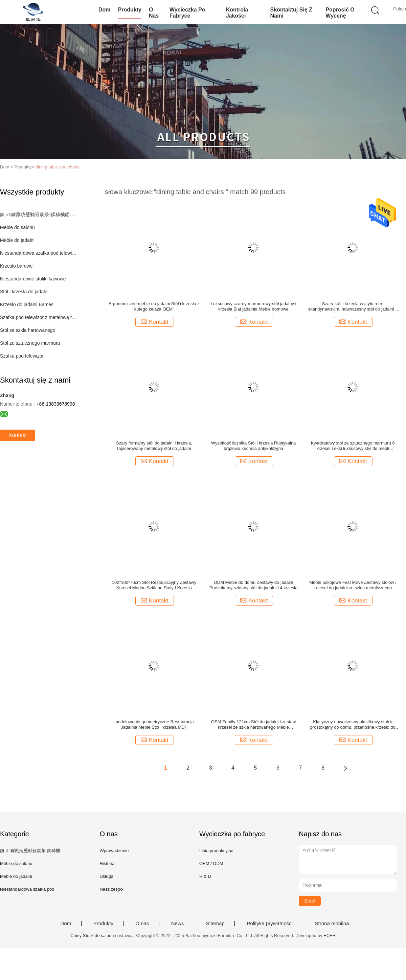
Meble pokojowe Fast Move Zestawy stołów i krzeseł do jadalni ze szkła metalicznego (353, 585)
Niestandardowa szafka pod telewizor (38, 253)
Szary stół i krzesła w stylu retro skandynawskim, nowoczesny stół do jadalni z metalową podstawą (353, 306)
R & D (205, 876)
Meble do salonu (17, 227)
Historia (107, 863)
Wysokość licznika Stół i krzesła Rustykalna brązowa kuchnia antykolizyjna (254, 446)
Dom (105, 10)
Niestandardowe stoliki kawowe (33, 279)
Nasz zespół (111, 889)
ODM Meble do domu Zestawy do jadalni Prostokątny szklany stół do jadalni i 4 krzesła (254, 585)
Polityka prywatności (270, 924)
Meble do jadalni (17, 240)
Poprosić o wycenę (340, 13)
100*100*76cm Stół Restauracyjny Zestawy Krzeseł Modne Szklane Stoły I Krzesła (154, 585)
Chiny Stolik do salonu (92, 936)
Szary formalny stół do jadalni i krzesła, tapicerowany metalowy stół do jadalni (154, 446)
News (178, 924)
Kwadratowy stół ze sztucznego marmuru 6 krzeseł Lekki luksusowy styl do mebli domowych (353, 446)
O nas (154, 13)
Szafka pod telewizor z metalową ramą (38, 317)
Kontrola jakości (237, 13)
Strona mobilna (332, 924)
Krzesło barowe (16, 266)
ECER (330, 936)
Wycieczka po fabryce (187, 13)
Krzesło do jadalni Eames (27, 304)
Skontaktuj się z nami (291, 13)
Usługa (106, 876)
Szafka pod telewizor (22, 356)
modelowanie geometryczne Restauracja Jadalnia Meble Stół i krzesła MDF (154, 724)
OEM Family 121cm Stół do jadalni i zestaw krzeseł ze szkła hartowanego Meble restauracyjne (253, 725)
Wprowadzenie (114, 851)
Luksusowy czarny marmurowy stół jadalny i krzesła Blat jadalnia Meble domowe (254, 306)
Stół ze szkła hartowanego (28, 330)
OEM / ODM (211, 863)
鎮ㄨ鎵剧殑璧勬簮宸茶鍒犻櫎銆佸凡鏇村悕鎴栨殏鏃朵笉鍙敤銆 (38, 214)
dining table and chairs (58, 167)
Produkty (130, 10)
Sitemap (215, 924)
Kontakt (18, 435)
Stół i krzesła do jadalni (24, 292)
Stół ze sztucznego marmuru (30, 343)
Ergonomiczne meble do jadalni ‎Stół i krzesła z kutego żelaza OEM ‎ (154, 306)
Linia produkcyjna (216, 851)
